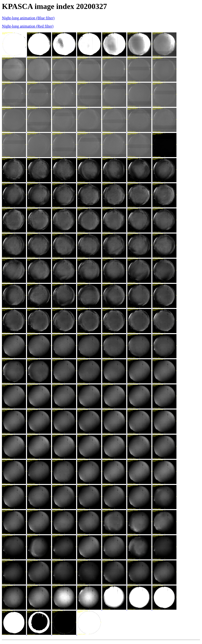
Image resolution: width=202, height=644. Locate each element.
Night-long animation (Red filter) (28, 26)
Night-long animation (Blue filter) (28, 18)
